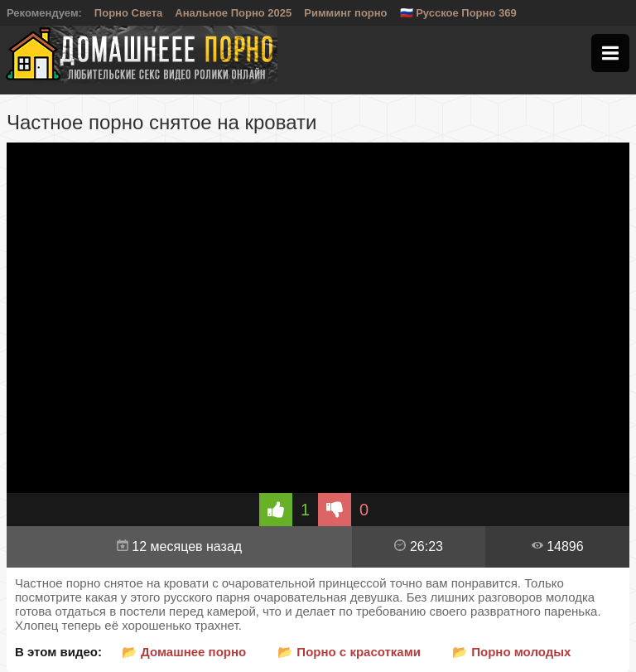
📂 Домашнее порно (184, 652)
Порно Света (129, 13)
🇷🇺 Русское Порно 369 (458, 13)
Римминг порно (345, 13)
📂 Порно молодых (511, 652)
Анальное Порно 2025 (233, 13)
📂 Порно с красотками (349, 652)
